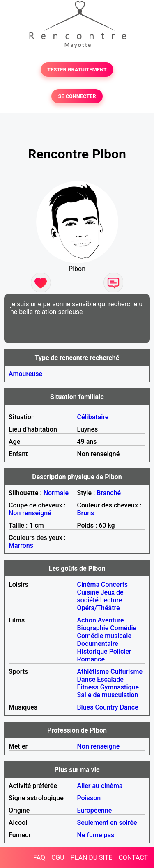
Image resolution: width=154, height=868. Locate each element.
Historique (92, 651)
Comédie (123, 628)
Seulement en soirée (107, 823)
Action (87, 620)
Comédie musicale (104, 636)
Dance (129, 707)
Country (106, 707)
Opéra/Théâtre (99, 608)
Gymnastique (120, 687)
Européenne (95, 810)
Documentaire (98, 644)
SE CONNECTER (77, 96)
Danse (86, 679)
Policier (120, 651)
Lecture (111, 600)
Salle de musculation (108, 695)
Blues (85, 707)
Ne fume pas (96, 835)
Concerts (114, 584)
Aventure (111, 620)
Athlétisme (93, 672)
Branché (109, 493)
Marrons (21, 545)
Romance (91, 659)
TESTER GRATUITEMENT (77, 70)
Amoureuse (25, 374)
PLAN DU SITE (92, 858)
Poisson (89, 798)
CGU (58, 858)
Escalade (110, 679)
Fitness (88, 687)
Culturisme (126, 672)
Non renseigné (30, 513)
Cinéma (88, 584)
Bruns (86, 513)
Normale (56, 493)
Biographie (93, 628)
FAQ (39, 858)
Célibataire (93, 417)
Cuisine (88, 592)
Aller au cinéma (100, 786)
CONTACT (133, 858)
